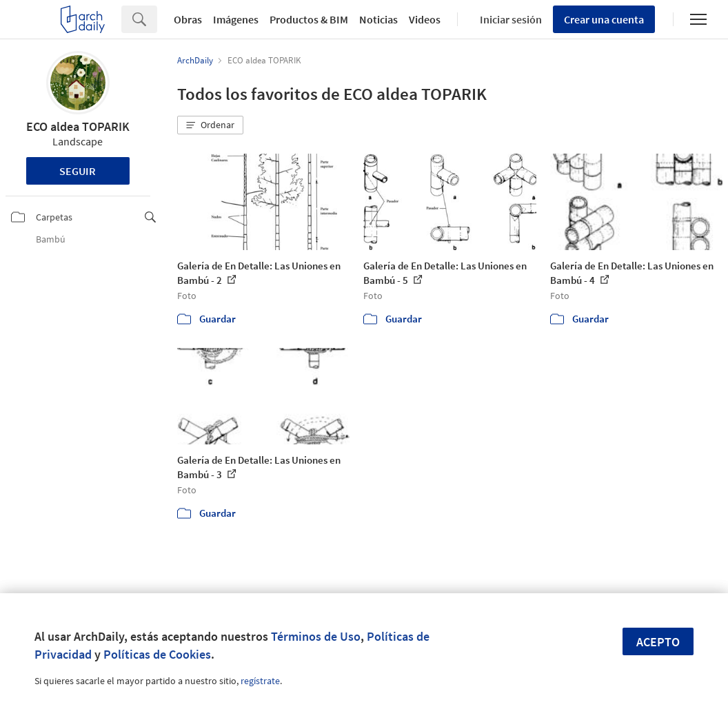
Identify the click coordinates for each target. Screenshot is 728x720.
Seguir (78, 171)
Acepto (658, 642)
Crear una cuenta (604, 19)
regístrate (260, 681)
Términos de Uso (316, 636)
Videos (425, 19)
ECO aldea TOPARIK (78, 126)
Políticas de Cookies (157, 654)
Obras (188, 19)
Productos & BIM (309, 19)
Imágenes (236, 19)
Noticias (378, 19)
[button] (210, 125)
